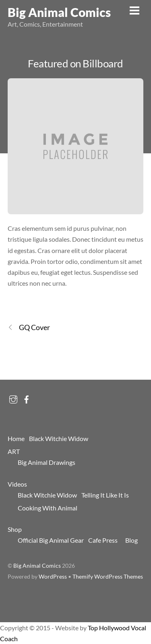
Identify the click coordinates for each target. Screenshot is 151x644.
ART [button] (14, 451)
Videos (17, 484)
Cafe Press (103, 540)
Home (16, 438)
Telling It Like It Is (105, 495)
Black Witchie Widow (59, 438)
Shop (15, 529)
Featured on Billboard (75, 63)
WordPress (53, 577)
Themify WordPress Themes (108, 577)
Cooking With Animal (48, 508)
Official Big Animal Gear (51, 540)
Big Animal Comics (37, 566)
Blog (131, 540)
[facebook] (27, 397)
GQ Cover (29, 327)
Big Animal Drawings (47, 462)
